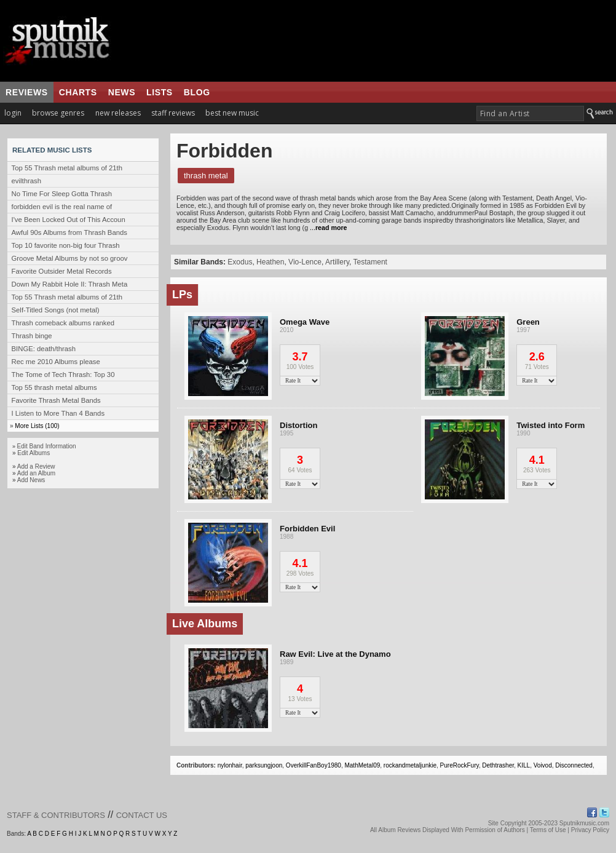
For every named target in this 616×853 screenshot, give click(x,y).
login (13, 113)
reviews (27, 92)
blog (197, 92)
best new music (232, 113)
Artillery (337, 262)
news (122, 92)
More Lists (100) (37, 426)
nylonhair (230, 765)
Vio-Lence (305, 262)
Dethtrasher (498, 765)
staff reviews (173, 113)
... (327, 228)
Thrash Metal (206, 176)
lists (160, 92)
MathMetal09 (362, 765)
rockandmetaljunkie (410, 765)
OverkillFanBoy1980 (314, 765)
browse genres (58, 113)
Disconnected (574, 765)
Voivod (543, 765)
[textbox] (530, 113)
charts (78, 92)
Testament (370, 262)
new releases (118, 113)
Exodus (240, 262)
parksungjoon (264, 765)
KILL (524, 765)
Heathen (270, 262)
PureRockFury (460, 765)
